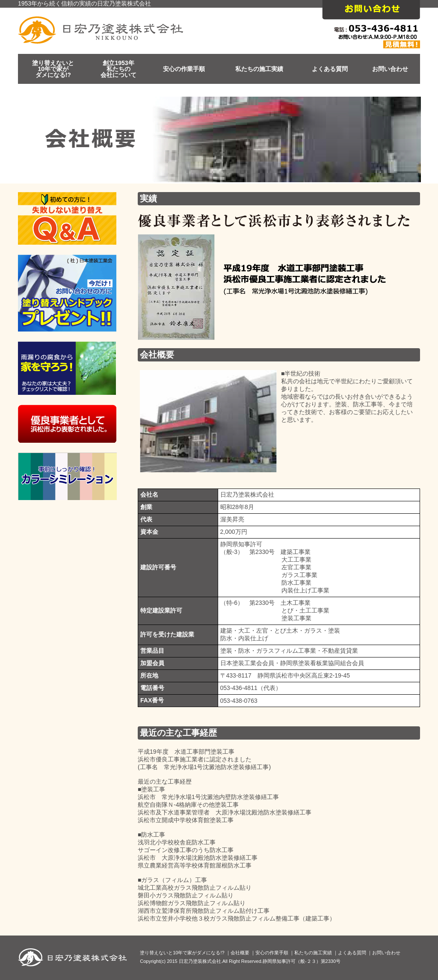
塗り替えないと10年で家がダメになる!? (53, 69)
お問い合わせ (390, 69)
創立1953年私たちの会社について (118, 69)
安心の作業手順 (184, 69)
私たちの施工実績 (259, 69)
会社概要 (240, 953)
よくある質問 (330, 69)
